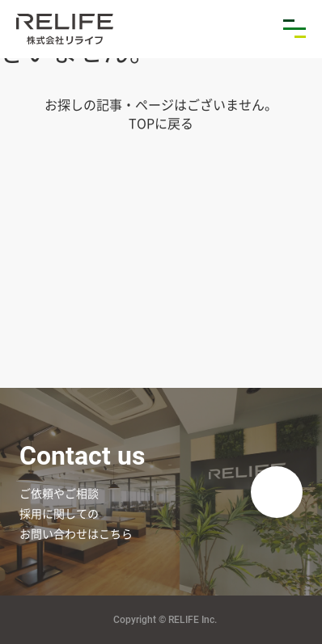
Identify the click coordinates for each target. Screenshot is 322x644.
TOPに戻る (161, 123)
